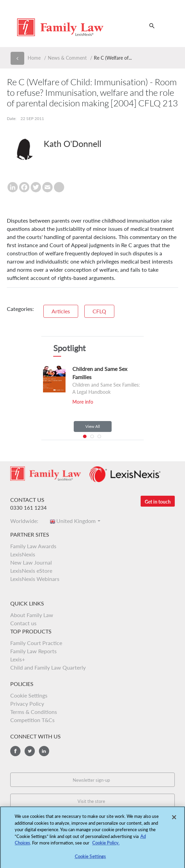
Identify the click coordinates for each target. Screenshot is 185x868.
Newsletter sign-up (91, 780)
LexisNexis (23, 554)
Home (34, 58)
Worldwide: (26, 521)
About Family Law (32, 615)
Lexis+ (18, 659)
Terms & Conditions (34, 712)
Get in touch (158, 502)
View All (93, 426)
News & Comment (67, 58)
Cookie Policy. (106, 845)
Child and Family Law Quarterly (48, 667)
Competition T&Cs (32, 720)
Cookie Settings (29, 695)
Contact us (23, 623)
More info (83, 402)
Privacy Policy (27, 704)
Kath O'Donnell (73, 144)
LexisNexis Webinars (35, 579)
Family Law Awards (33, 546)
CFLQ (99, 311)
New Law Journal (31, 562)
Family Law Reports (33, 651)
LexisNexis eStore (31, 571)
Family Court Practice (36, 643)
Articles (61, 311)
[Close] (174, 819)
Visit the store (91, 801)
